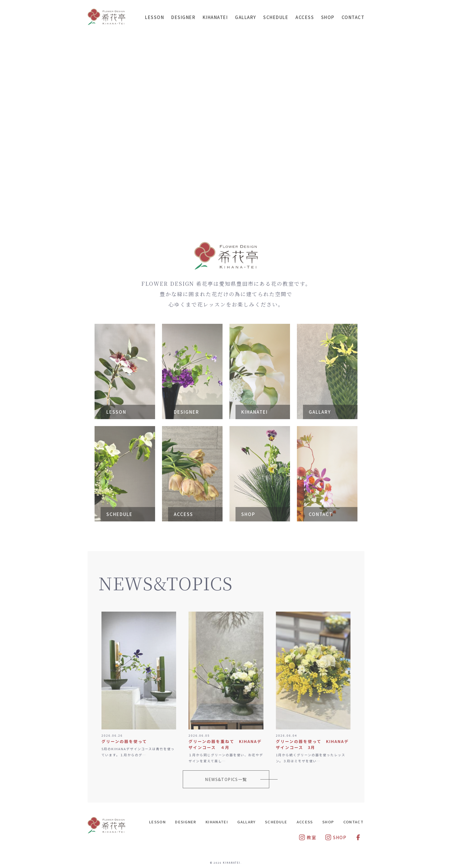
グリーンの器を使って (124, 741)
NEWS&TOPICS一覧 (226, 779)
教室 (307, 837)
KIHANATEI (215, 17)
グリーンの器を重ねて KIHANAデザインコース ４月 (225, 744)
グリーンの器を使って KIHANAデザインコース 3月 (312, 744)
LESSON (155, 17)
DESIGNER (183, 17)
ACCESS (305, 17)
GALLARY (246, 17)
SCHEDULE (276, 17)
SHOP (328, 17)
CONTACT (353, 17)
